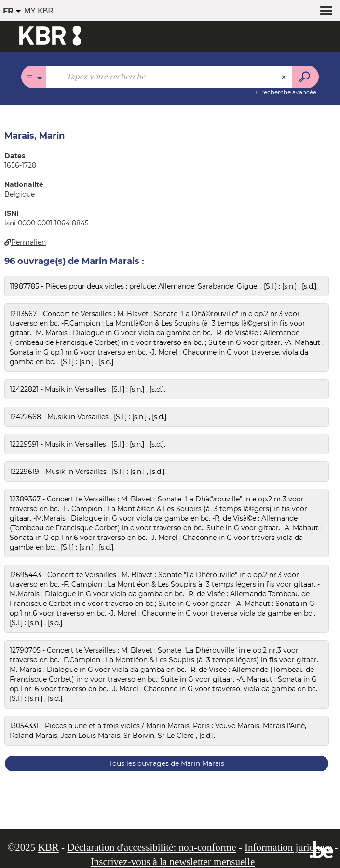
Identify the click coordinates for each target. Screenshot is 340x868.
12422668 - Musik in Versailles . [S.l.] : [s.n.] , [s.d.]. (89, 417)
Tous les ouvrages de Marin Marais (167, 763)
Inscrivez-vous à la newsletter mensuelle (173, 862)
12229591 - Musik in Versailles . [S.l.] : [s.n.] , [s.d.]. (88, 444)
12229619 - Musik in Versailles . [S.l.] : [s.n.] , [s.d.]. (88, 472)
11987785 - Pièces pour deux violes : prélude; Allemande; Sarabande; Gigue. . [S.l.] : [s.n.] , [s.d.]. (164, 286)
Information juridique (288, 847)
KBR (48, 847)
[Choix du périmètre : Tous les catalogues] (34, 77)
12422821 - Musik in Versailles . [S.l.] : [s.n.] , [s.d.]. (88, 389)
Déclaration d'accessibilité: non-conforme (151, 847)
